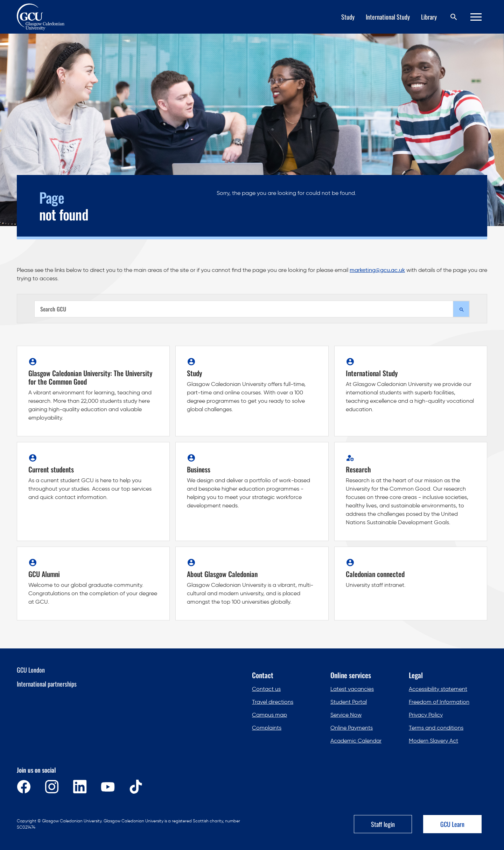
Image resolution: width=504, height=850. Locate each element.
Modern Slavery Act (433, 741)
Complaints (267, 728)
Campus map (269, 715)
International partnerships (47, 684)
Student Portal (349, 702)
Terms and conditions (436, 728)
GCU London (31, 670)
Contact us (266, 689)
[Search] (454, 17)
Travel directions (273, 702)
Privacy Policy (426, 715)
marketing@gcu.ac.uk (377, 270)
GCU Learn (452, 824)
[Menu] (476, 17)
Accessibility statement (438, 689)
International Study (388, 17)
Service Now (346, 715)
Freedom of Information (439, 702)
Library (429, 17)
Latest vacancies (352, 689)
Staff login (383, 824)
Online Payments (352, 728)
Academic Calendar (356, 741)
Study (348, 17)
